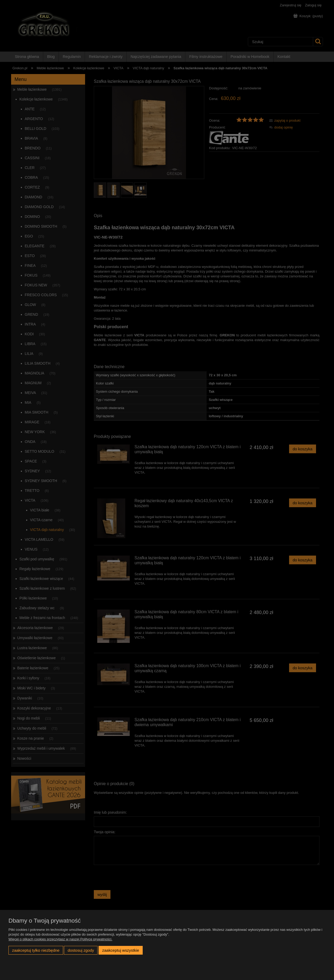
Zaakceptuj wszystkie (121, 950)
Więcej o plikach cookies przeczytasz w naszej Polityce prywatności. (60, 939)
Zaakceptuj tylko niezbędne (36, 950)
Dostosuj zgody (81, 950)
